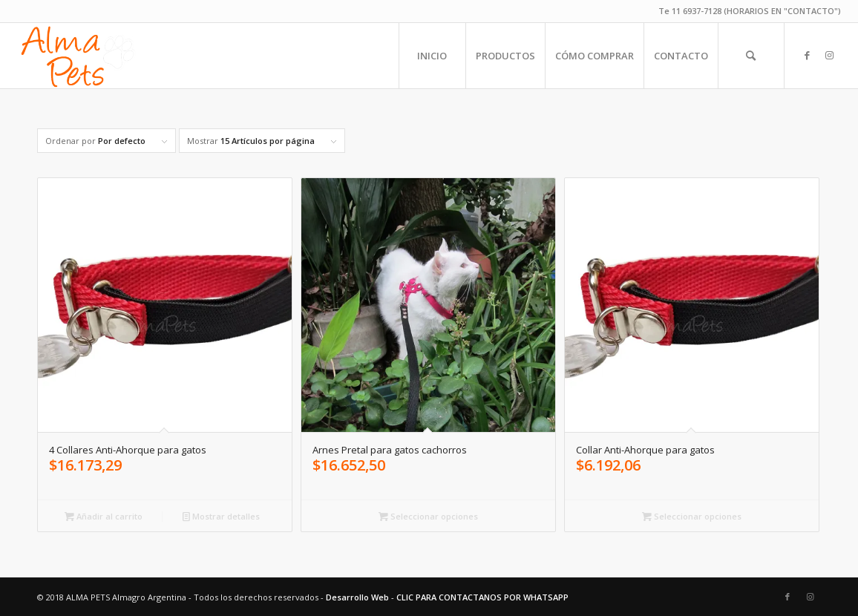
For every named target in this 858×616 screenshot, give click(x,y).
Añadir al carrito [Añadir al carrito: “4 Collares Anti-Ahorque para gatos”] (104, 516)
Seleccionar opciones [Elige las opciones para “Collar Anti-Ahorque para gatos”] (692, 516)
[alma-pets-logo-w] (77, 56)
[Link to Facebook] (808, 55)
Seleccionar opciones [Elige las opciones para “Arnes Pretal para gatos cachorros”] (428, 516)
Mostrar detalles (221, 516)
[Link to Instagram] (830, 55)
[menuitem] (432, 56)
